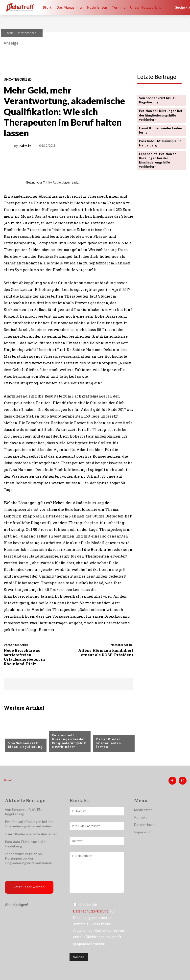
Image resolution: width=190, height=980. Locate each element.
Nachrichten (63, 727)
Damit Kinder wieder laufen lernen (108, 743)
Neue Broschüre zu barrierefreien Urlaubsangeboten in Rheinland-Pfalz (24, 657)
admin (25, 146)
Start (10, 33)
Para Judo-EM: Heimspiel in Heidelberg (160, 143)
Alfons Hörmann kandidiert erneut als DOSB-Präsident (106, 653)
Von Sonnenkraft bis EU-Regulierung (25, 745)
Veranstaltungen (23, 735)
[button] (183, 7)
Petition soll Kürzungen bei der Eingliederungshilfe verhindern (69, 741)
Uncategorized (26, 33)
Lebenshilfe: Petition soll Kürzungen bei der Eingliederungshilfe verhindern (159, 160)
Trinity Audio (52, 183)
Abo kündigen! (16, 905)
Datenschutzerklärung (91, 911)
